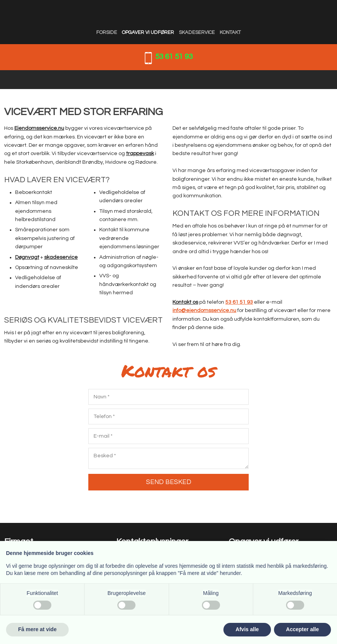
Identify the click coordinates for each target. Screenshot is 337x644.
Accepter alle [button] (302, 629)
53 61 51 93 (174, 57)
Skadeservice (197, 32)
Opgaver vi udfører (148, 32)
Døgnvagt (27, 257)
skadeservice (61, 257)
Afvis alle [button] (247, 629)
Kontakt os (185, 302)
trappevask (140, 154)
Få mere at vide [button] (37, 629)
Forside (107, 32)
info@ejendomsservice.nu (204, 310)
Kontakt (230, 32)
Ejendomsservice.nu (39, 128)
